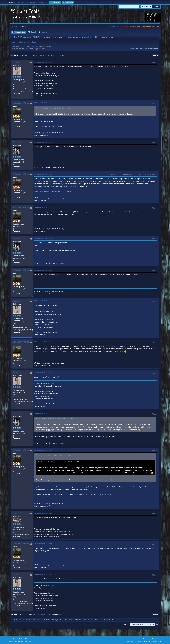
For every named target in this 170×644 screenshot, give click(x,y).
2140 (38, 55)
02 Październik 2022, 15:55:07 (44, 103)
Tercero (16, 142)
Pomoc (140, 639)
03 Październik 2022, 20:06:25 (44, 450)
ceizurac (17, 62)
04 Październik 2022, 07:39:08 (44, 544)
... (30, 55)
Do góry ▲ (158, 639)
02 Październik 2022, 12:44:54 (44, 62)
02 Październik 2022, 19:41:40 (44, 142)
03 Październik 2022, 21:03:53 (44, 513)
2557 (59, 55)
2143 (53, 55)
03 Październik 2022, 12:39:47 (44, 270)
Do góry (14, 614)
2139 (33, 55)
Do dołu (14, 56)
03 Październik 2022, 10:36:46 (44, 238)
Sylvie (96, 37)
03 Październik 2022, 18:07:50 (44, 413)
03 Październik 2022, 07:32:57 (44, 207)
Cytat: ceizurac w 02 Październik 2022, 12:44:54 (54, 108)
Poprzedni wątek (137, 48)
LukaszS (17, 513)
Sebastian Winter (21, 103)
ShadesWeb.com (26, 641)
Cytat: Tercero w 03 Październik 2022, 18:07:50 (54, 455)
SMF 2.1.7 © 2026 (14, 639)
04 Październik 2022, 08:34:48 (44, 574)
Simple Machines (26, 639)
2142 (48, 55)
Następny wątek (152, 48)
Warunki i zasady (148, 639)
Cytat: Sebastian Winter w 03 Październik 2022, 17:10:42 (57, 419)
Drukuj (156, 56)
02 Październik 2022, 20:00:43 (44, 174)
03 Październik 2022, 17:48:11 (44, 373)
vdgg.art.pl (124, 26)
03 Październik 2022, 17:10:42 (44, 342)
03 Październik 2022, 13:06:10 (44, 301)
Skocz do (126, 624)
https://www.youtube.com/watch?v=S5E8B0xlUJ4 (53, 191)
